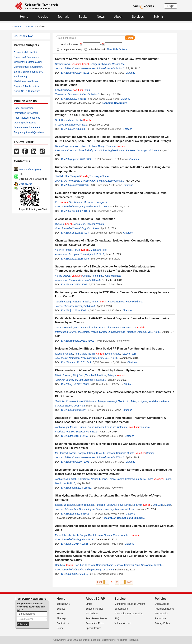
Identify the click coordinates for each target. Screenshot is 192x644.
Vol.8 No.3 (94, 94)
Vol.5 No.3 (153, 150)
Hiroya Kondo (124, 505)
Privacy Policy (162, 623)
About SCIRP (95, 599)
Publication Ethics (164, 609)
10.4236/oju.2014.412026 (74, 544)
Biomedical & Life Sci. (26, 52)
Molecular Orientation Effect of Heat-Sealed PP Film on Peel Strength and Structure (110, 349)
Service (120, 599)
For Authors (92, 614)
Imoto (155, 479)
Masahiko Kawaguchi (95, 202)
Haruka (83, 120)
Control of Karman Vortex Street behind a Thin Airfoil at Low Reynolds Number (107, 59)
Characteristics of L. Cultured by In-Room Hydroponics (99, 370)
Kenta (99, 302)
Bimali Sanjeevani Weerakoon (71, 146)
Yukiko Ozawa (63, 276)
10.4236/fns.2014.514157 (74, 436)
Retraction (160, 618)
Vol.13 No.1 (100, 380)
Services (138, 17)
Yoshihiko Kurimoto (65, 401)
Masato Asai (119, 64)
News (101, 17)
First (100, 582)
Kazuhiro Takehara (85, 565)
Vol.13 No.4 (93, 228)
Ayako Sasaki (62, 479)
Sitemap (61, 618)
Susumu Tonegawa (120, 328)
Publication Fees (95, 623)
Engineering (20, 77)
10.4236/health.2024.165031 (76, 488)
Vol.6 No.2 (108, 570)
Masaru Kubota (78, 427)
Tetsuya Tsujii (129, 354)
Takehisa (116, 146)
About (118, 17)
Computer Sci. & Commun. (28, 67)
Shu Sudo (158, 505)
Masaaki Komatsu (124, 565)
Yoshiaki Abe (62, 176)
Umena (81, 276)
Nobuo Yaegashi (100, 328)
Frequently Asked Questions (29, 132)
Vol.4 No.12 (88, 539)
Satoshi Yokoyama (65, 505)
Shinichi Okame (105, 565)
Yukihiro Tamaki (64, 250)
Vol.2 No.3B (154, 332)
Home (24, 17)
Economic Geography (114, 103)
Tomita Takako (116, 479)
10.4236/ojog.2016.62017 (74, 574)
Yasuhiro (130, 535)
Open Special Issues (25, 123)
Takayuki (79, 176)
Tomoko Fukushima (96, 375)
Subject (61, 609)
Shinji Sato (78, 375)
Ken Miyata (81, 354)
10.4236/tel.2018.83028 (73, 99)
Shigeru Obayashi (101, 64)
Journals (63, 17)
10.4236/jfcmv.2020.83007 (75, 185)
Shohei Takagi (63, 64)
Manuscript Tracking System (130, 604)
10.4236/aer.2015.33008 (74, 284)
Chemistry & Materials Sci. (28, 62)
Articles (43, 17)
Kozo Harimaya (63, 90)
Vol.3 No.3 (95, 280)
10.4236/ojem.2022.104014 (75, 211)
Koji (61, 202)
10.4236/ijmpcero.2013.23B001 (78, 341)
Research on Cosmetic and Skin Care (123, 518)
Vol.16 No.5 (69, 483)
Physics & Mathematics (27, 86)
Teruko (81, 250)
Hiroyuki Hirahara (106, 453)
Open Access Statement (27, 127)
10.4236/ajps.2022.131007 (75, 384)
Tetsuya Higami (139, 401)
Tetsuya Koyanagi (107, 401)
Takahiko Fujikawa (105, 505)
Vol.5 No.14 (92, 432)
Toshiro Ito (124, 401)
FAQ (117, 618)
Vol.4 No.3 (119, 68)
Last (129, 582)
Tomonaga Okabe (99, 176)
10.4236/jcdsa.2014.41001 (75, 514)
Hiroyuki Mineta (134, 302)
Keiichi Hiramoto (85, 505)
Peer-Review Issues (96, 618)
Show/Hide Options (117, 49)
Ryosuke (64, 224)
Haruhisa (64, 565)
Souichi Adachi (96, 427)
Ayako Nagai (62, 427)
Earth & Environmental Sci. (28, 72)
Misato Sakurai (63, 375)
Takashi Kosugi (63, 302)
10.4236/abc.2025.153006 (75, 259)
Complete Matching (72, 50)
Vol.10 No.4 (102, 207)
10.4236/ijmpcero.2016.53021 (77, 159)
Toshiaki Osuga (97, 146)
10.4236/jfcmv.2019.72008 (75, 462)
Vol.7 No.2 (119, 457)
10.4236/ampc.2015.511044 (76, 362)
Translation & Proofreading (129, 614)
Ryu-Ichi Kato (95, 535)
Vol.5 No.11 (111, 358)
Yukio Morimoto (113, 276)
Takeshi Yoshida (95, 224)
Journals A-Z (64, 604)
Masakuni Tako (99, 250)
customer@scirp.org (30, 169)
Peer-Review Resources (27, 118)
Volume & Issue (123, 623)
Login (171, 6)
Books (83, 17)
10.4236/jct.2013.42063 (73, 310)
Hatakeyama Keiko (135, 479)
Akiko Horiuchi (82, 328)
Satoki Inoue (76, 202)
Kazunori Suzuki (81, 302)
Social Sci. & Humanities (27, 91)
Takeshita (139, 427)
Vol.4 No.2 (90, 306)
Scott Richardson (64, 120)
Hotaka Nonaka (116, 302)
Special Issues (93, 628)
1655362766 (26, 184)
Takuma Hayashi (64, 328)
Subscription (121, 609)
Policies (161, 599)
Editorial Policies (94, 609)
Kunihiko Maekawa (159, 401)
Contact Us (63, 623)
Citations (130, 73)
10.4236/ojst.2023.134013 (75, 233)
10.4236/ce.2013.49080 (73, 129)
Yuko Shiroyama (144, 565)
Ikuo (138, 328)
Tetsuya (116, 375)
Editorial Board (97, 50)
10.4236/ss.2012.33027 (73, 410)
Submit (158, 17)
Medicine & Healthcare (26, 81)
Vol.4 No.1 (130, 509)
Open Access (162, 604)
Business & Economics (26, 57)
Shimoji (145, 453)
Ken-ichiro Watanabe (116, 427)
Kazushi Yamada (64, 354)
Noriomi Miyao (112, 535)
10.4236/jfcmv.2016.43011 (75, 73)
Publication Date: (69, 44)
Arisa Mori (80, 224)
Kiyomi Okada (113, 354)
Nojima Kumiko (99, 479)
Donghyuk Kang (86, 453)
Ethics (89, 604)
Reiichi (96, 354)
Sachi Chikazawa (80, 479)
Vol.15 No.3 (98, 254)
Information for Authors (26, 113)
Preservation (161, 614)
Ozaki (81, 90)
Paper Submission (24, 108)
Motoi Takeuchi (63, 535)
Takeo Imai (97, 276)
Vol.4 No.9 (82, 125)
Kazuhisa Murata (125, 453)
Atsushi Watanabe (87, 401)
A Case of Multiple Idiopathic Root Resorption (85, 219)
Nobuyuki (142, 505)
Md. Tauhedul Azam (66, 453)
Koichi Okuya (80, 535)
